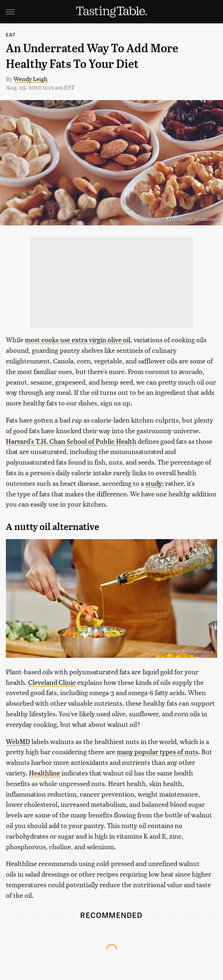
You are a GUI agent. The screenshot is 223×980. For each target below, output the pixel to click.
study (154, 483)
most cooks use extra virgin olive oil (78, 340)
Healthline (44, 773)
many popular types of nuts (157, 752)
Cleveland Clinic (52, 682)
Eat (11, 35)
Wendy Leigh (31, 79)
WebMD (18, 741)
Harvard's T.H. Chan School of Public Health (71, 441)
